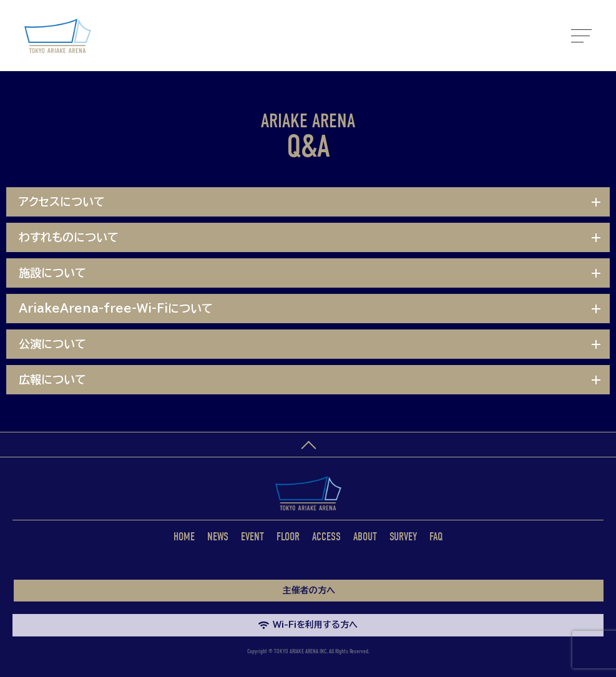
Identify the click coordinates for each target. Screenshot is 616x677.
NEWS (218, 537)
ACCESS (326, 537)
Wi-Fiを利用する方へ (308, 625)
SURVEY (403, 537)
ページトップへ (308, 445)
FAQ (436, 537)
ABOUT (365, 537)
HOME (184, 537)
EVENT (252, 537)
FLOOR (288, 537)
